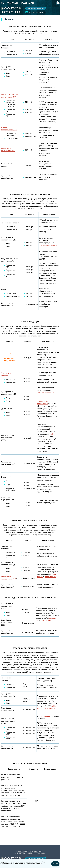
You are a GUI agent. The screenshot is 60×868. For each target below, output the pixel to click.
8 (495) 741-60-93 (12, 12)
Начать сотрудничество (36, 8)
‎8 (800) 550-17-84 (12, 8)
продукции (45, 716)
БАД (51, 434)
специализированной (48, 245)
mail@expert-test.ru (37, 12)
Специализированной (46, 393)
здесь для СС (46, 620)
